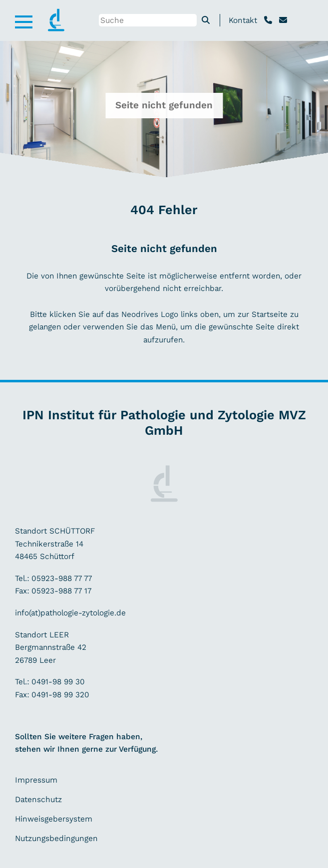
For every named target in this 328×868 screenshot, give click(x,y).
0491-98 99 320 (59, 695)
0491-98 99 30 (58, 682)
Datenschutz (38, 799)
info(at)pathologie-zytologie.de (70, 613)
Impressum (36, 780)
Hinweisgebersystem (54, 819)
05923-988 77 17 (60, 591)
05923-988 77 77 (62, 578)
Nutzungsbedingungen (56, 838)
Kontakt (243, 20)
